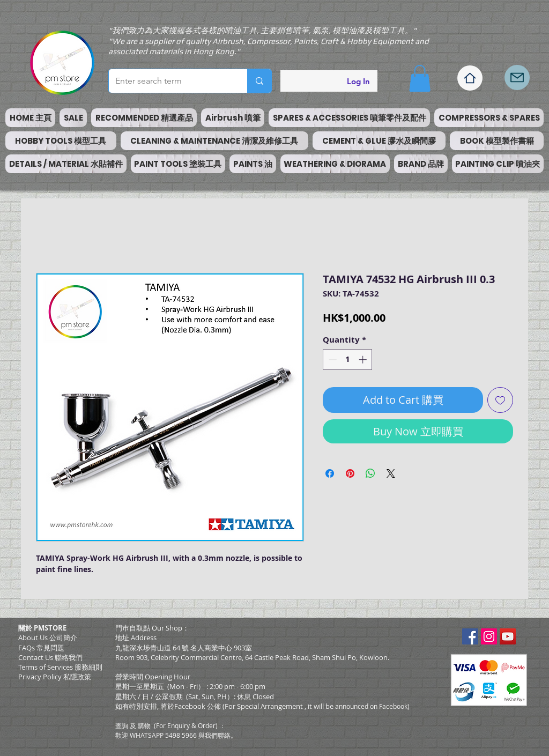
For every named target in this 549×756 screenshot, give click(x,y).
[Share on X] (391, 473)
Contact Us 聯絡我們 (50, 657)
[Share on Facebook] (330, 473)
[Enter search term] (170, 81)
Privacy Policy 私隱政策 (55, 677)
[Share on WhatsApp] (370, 473)
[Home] (470, 78)
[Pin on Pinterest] (350, 473)
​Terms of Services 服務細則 (60, 667)
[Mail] (517, 77)
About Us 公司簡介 (48, 638)
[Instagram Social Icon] (489, 636)
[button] (420, 78)
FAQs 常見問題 (41, 648)
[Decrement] (332, 360)
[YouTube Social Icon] (508, 636)
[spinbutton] (348, 360)
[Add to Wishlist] (500, 400)
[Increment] (364, 360)
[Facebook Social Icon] (470, 636)
